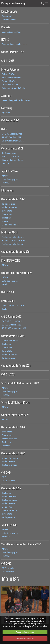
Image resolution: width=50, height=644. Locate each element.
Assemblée (6, 96)
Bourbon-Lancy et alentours (14, 44)
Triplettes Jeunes (9, 500)
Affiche (5, 176)
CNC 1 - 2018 (8, 61)
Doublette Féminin (10, 458)
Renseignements (9, 11)
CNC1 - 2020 (8, 292)
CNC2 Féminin (8, 572)
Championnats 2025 (11, 488)
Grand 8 (5, 164)
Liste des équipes (10, 179)
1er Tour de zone (9, 153)
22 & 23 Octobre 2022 (12, 137)
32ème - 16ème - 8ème (13, 160)
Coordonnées (8, 16)
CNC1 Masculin (8, 568)
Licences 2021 (8, 301)
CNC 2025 (6, 563)
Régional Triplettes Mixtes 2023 (17, 273)
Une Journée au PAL (10, 85)
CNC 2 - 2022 (8, 374)
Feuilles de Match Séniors (13, 237)
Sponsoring (7, 108)
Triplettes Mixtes (9, 207)
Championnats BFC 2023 (13, 336)
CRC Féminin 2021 (10, 120)
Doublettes (7, 214)
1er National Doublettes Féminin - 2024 (20, 383)
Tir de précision (9, 204)
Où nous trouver (9, 20)
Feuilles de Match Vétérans (14, 241)
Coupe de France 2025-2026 (15, 415)
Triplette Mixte (9, 461)
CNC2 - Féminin (9, 481)
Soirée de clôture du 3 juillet (14, 88)
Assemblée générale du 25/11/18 (16, 100)
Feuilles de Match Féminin (13, 244)
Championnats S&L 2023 (13, 199)
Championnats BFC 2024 (13, 453)
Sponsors (6, 113)
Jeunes (5, 221)
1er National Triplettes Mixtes (15, 402)
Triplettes (6, 218)
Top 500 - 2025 (9, 525)
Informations (7, 190)
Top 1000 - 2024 (9, 171)
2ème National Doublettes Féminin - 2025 (21, 544)
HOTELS (5, 39)
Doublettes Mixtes (10, 225)
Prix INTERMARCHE (11, 260)
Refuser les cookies (25, 639)
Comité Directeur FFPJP (13, 52)
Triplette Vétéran (10, 497)
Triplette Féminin (9, 465)
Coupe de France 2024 (12, 148)
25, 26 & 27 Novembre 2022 (14, 328)
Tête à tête (7, 211)
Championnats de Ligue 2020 (15, 252)
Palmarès (6, 27)
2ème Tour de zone (11, 157)
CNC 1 (4, 129)
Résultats (6, 183)
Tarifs (4, 309)
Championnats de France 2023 (16, 365)
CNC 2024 (6, 472)
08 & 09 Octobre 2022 (12, 134)
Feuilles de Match (10, 232)
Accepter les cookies (25, 632)
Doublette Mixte (9, 510)
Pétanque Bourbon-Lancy (13, 3)
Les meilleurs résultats (12, 32)
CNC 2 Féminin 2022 (11, 317)
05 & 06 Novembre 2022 (13, 141)
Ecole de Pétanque (10, 69)
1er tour (5, 419)
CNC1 (4, 477)
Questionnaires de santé (13, 306)
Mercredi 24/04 (9, 81)
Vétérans (6, 446)
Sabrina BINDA (8, 74)
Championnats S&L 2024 (13, 427)
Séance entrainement (12, 78)
